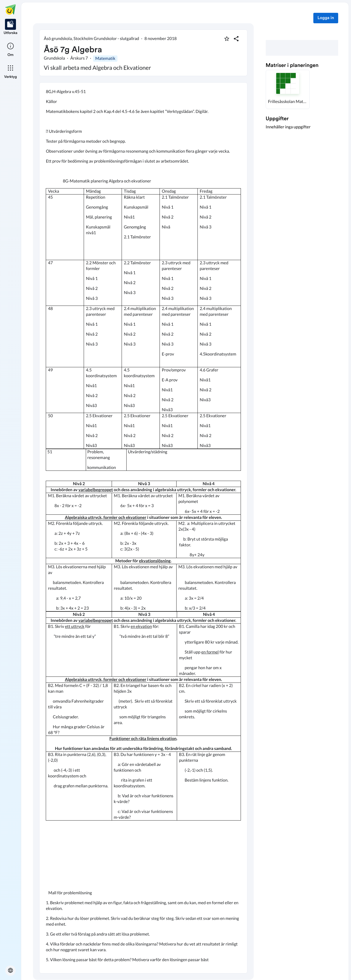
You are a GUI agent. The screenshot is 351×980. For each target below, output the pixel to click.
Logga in (326, 18)
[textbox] (143, 528)
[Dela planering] (236, 39)
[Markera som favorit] (227, 39)
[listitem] (11, 27)
